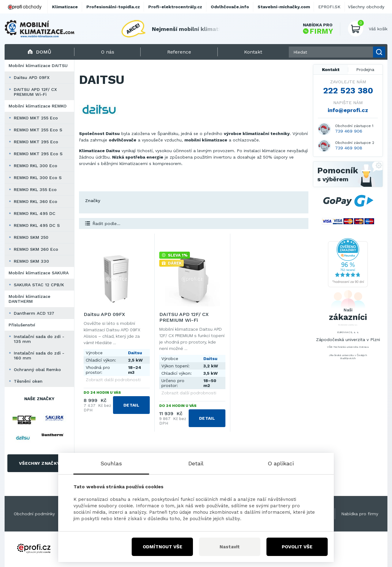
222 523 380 (348, 91)
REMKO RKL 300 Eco (36, 166)
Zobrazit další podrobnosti (113, 380)
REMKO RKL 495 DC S (37, 225)
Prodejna (365, 69)
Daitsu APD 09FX (32, 77)
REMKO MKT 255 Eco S (38, 130)
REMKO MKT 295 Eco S (38, 154)
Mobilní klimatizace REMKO (38, 106)
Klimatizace (65, 7)
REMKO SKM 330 (31, 261)
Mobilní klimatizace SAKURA (39, 273)
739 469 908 (349, 148)
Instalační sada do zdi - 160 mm (39, 355)
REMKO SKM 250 (31, 237)
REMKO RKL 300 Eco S (38, 178)
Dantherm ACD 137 (34, 313)
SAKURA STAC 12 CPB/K (39, 285)
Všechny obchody (366, 7)
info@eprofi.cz (348, 110)
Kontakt (331, 69)
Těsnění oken (28, 381)
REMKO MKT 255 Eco (36, 118)
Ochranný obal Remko (37, 370)
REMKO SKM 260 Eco (36, 249)
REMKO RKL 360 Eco (36, 201)
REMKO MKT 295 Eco (36, 142)
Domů (39, 52)
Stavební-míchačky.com (284, 7)
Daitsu (135, 353)
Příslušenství (22, 325)
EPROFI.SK (329, 7)
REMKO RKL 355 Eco (35, 190)
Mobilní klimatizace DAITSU (38, 66)
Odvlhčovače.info (230, 7)
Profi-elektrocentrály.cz (175, 7)
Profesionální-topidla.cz (113, 7)
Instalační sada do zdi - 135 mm (39, 339)
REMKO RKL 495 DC (35, 213)
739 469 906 (349, 131)
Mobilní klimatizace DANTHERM (29, 299)
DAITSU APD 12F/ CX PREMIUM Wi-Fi (35, 92)
